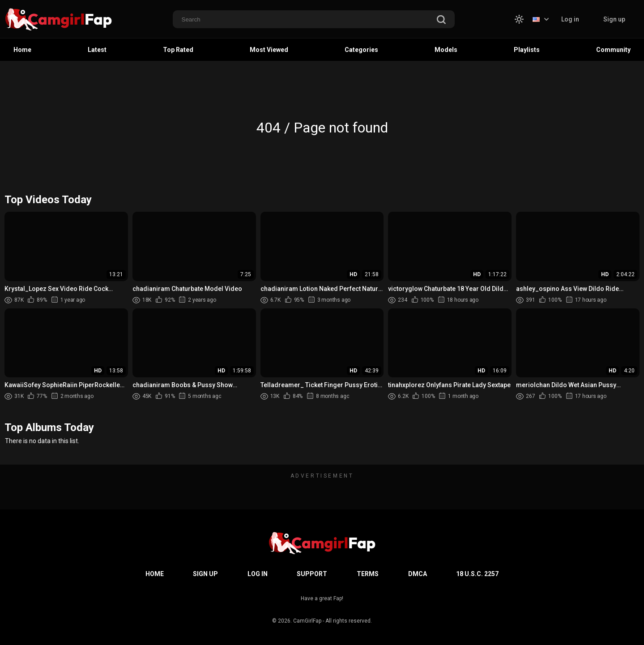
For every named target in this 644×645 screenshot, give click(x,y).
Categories (361, 50)
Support (312, 574)
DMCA (418, 574)
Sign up (614, 19)
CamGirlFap (307, 621)
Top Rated (178, 50)
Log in (570, 19)
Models (446, 50)
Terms (368, 574)
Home (22, 50)
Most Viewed (269, 50)
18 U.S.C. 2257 (477, 574)
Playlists (527, 50)
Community (613, 50)
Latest (97, 50)
